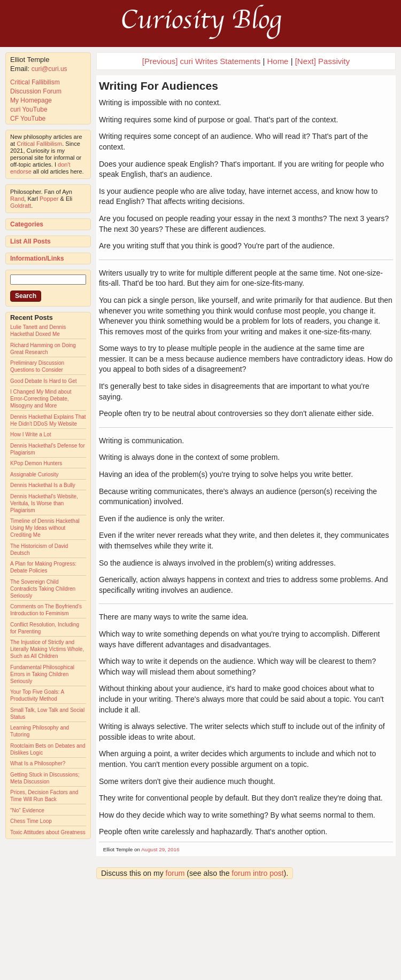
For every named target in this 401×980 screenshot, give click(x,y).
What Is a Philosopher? (38, 763)
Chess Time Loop (31, 821)
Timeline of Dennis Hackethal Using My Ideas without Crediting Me (45, 528)
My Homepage (31, 100)
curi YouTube (29, 109)
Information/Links (37, 258)
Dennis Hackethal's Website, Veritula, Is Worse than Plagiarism (44, 503)
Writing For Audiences (159, 86)
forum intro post (257, 873)
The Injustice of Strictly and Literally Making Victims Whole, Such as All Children (47, 649)
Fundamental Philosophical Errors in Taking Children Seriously (42, 674)
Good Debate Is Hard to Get (44, 381)
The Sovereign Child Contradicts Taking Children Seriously (43, 589)
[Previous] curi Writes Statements (201, 61)
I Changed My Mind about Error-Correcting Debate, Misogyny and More (41, 399)
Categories (27, 224)
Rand (17, 199)
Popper (49, 199)
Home (277, 61)
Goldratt (21, 206)
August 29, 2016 (160, 849)
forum (175, 873)
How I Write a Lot (31, 434)
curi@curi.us (49, 69)
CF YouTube (28, 119)
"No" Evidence (27, 810)
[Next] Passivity (323, 61)
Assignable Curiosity (34, 475)
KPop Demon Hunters (36, 463)
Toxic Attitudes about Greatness (48, 832)
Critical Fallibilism (35, 82)
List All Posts (30, 241)
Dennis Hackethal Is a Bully (43, 485)
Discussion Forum (36, 91)
